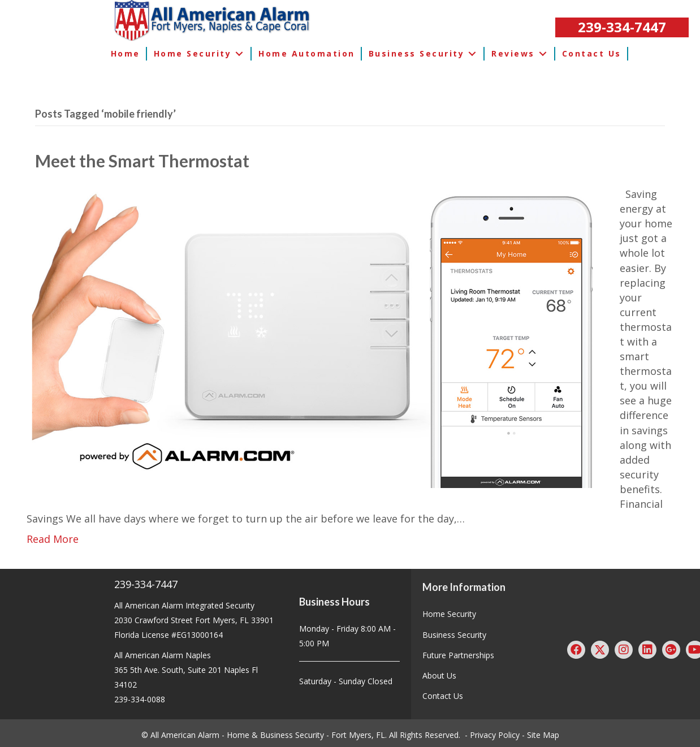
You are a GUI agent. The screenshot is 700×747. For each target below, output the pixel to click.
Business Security (454, 635)
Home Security (449, 614)
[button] (622, 27)
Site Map (543, 735)
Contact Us (443, 696)
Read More (53, 539)
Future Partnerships (458, 655)
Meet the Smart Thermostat (142, 161)
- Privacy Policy (492, 735)
